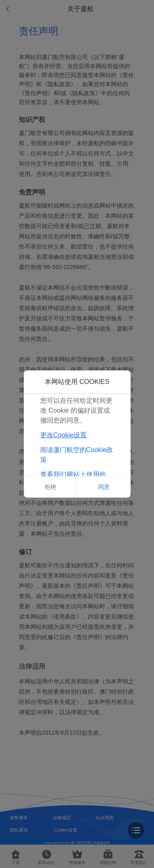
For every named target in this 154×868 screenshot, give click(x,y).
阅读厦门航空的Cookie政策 (77, 455)
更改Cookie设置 (64, 435)
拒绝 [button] (51, 487)
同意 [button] (104, 487)
